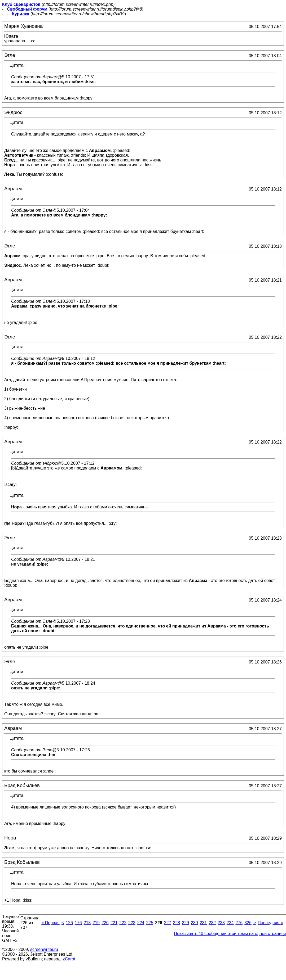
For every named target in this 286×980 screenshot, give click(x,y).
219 (96, 923)
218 (87, 923)
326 (248, 923)
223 (132, 923)
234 (230, 923)
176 (78, 923)
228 (177, 923)
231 (203, 923)
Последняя (270, 923)
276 (239, 923)
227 (168, 923)
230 (194, 923)
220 (105, 923)
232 (212, 923)
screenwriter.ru (44, 949)
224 (141, 923)
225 (150, 923)
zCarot (69, 959)
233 (221, 923)
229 (185, 923)
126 (69, 923)
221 (114, 923)
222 (123, 923)
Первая (50, 923)
